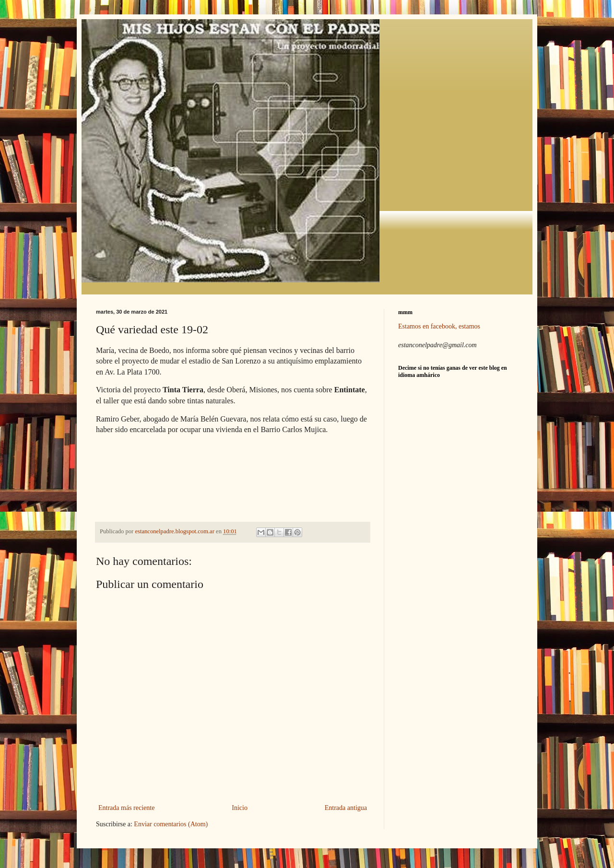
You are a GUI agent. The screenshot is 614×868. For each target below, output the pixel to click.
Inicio (240, 808)
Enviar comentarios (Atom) (171, 824)
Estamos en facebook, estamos (439, 326)
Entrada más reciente (126, 808)
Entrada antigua (346, 808)
